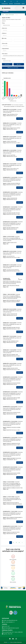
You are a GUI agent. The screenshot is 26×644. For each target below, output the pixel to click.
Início (3, 15)
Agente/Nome (5, 49)
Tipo (3, 23)
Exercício (4, 28)
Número (4, 33)
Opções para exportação (13, 68)
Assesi (8, 642)
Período (4, 38)
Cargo (4, 59)
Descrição (5, 43)
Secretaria (5, 54)
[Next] (19, 543)
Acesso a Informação (10, 15)
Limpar (19, 64)
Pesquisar (7, 64)
